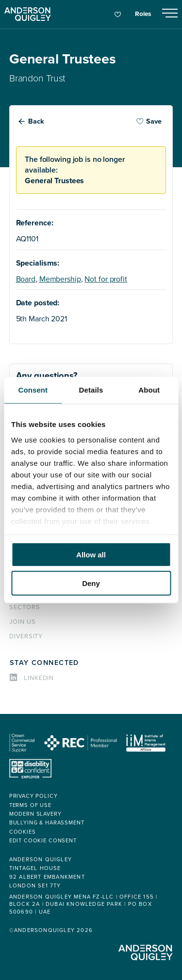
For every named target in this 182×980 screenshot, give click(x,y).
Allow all (91, 555)
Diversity (26, 636)
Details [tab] (91, 390)
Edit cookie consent (43, 841)
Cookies (23, 832)
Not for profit (106, 279)
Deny (91, 583)
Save (149, 121)
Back (36, 121)
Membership (60, 279)
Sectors (25, 607)
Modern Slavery (35, 814)
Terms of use (30, 805)
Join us (23, 622)
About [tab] (149, 390)
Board (26, 279)
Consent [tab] (33, 390)
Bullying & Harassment (47, 823)
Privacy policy (33, 796)
